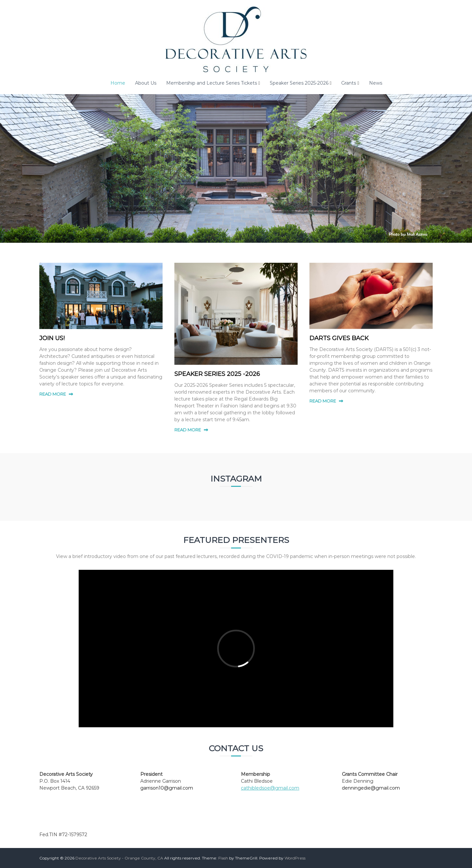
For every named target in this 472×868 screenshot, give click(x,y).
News (376, 83)
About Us (146, 83)
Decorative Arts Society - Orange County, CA (119, 858)
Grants (349, 83)
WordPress (295, 858)
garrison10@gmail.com (167, 788)
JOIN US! (52, 338)
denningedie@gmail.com (371, 788)
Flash (223, 858)
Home (118, 83)
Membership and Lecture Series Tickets (212, 83)
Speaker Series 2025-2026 (299, 83)
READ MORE (53, 394)
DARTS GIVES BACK (339, 338)
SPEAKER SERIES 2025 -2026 (217, 374)
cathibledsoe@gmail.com (270, 788)
